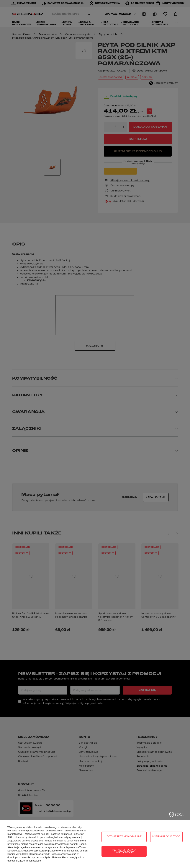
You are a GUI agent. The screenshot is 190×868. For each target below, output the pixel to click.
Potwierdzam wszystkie (124, 851)
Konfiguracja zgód (166, 837)
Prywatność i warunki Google (71, 844)
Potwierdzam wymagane (124, 837)
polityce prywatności (32, 841)
